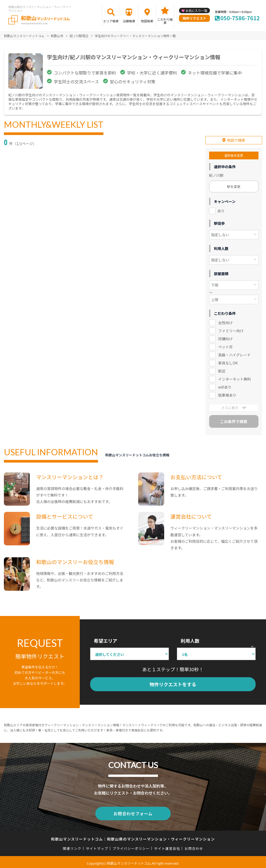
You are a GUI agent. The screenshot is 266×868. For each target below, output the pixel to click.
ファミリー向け (231, 329)
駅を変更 (234, 185)
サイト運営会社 (167, 846)
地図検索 (147, 21)
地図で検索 (236, 139)
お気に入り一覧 (196, 11)
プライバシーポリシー (131, 846)
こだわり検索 (165, 21)
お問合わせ (194, 846)
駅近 (222, 370)
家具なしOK (228, 362)
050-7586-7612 (240, 18)
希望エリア (105, 640)
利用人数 (190, 640)
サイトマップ (97, 846)
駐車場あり (227, 394)
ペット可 (225, 345)
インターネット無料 (235, 378)
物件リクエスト (194, 18)
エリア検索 (111, 21)
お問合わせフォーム (133, 812)
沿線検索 (129, 21)
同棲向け (225, 337)
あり (221, 210)
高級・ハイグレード (234, 354)
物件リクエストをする (173, 683)
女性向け (225, 322)
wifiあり (225, 386)
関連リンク (72, 846)
